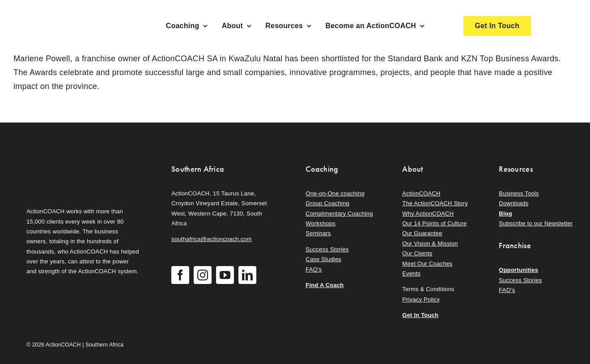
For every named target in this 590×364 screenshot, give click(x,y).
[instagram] (203, 275)
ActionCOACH (421, 193)
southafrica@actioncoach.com (212, 239)
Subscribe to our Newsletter (536, 223)
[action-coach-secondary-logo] (71, 162)
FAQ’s (314, 269)
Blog (505, 214)
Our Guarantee (422, 233)
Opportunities (518, 270)
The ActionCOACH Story (435, 203)
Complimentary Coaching (339, 214)
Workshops (320, 223)
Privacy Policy (421, 299)
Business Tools (519, 193)
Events (411, 273)
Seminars (318, 233)
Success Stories (327, 249)
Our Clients (417, 253)
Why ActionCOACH (428, 214)
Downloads (514, 203)
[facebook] (180, 275)
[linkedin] (247, 275)
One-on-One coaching (335, 193)
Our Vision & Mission (430, 243)
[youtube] (225, 275)
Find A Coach (325, 285)
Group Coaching (327, 203)
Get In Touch (420, 315)
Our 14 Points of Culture (434, 223)
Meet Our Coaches (427, 264)
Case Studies (323, 259)
